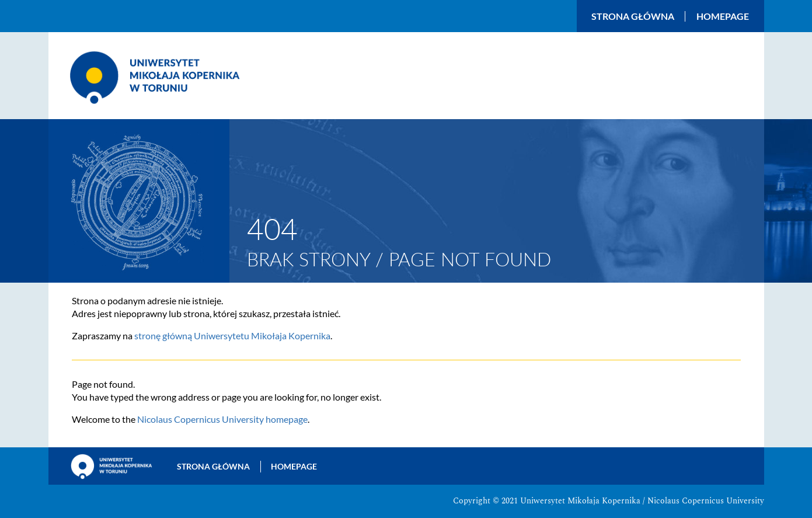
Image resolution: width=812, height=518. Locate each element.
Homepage (723, 16)
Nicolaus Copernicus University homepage (222, 419)
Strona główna (633, 16)
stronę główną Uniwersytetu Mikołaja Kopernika (232, 336)
